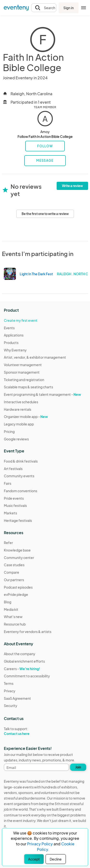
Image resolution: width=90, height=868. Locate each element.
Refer (8, 543)
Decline (56, 859)
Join (78, 767)
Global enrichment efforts (24, 661)
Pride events (14, 498)
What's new (13, 617)
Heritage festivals (18, 520)
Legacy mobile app (19, 424)
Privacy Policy (40, 844)
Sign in (69, 8)
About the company (20, 654)
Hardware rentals (18, 409)
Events (9, 328)
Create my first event (21, 320)
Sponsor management (22, 372)
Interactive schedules (21, 402)
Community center (19, 558)
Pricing (9, 431)
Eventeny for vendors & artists (28, 632)
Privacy (10, 691)
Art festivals (13, 469)
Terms (9, 683)
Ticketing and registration (24, 380)
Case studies (14, 565)
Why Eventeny (15, 350)
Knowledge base (17, 550)
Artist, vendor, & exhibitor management (35, 357)
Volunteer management (23, 365)
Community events (19, 476)
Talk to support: (27, 731)
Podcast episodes (18, 587)
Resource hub (15, 624)
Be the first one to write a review (45, 214)
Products (11, 343)
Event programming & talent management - (42, 394)
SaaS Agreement (17, 698)
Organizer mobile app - (26, 417)
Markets (10, 513)
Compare (12, 572)
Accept (34, 859)
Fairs (8, 483)
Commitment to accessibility (27, 676)
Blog (8, 602)
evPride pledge (16, 594)
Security (11, 706)
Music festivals (15, 505)
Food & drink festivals (21, 461)
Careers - (22, 669)
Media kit (11, 609)
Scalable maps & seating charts (28, 387)
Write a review (72, 186)
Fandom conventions (21, 491)
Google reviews (16, 439)
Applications (14, 335)
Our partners (14, 580)
